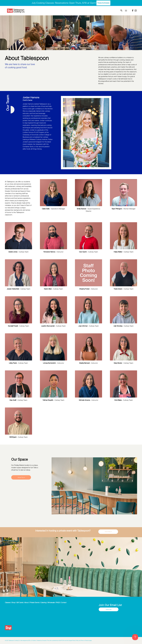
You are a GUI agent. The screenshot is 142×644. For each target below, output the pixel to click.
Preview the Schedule (103, 3)
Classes (8, 602)
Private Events (35, 602)
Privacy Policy (75, 640)
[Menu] (126, 11)
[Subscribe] (109, 609)
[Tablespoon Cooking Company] (16, 11)
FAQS (58, 602)
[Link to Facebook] (133, 11)
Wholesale (51, 602)
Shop (13, 602)
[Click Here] (108, 532)
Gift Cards (20, 602)
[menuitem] (121, 11)
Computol (44, 640)
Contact (64, 602)
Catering (43, 602)
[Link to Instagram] (136, 11)
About (26, 602)
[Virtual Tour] (21, 477)
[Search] (121, 11)
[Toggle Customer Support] (135, 637)
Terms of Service (85, 640)
